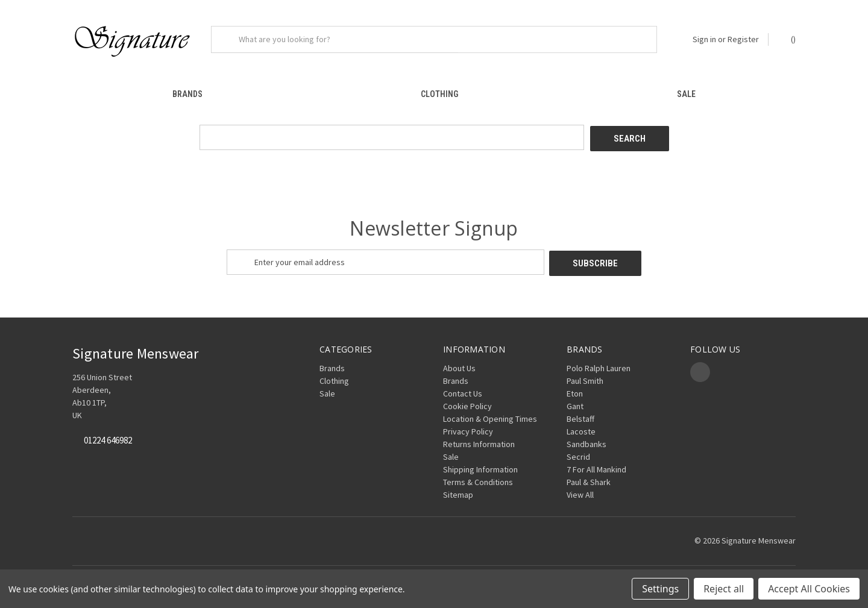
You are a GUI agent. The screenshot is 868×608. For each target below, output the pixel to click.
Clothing (439, 94)
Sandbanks (587, 438)
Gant (575, 400)
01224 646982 (108, 435)
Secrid (578, 451)
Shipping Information (480, 463)
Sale (686, 94)
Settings (660, 589)
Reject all (724, 589)
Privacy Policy (468, 425)
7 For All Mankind (596, 463)
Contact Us (463, 387)
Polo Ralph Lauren (599, 362)
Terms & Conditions (478, 476)
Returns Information (479, 438)
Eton (575, 387)
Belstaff (580, 413)
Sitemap (458, 489)
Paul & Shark (589, 476)
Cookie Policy (467, 400)
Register (743, 39)
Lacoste (581, 425)
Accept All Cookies (809, 589)
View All (580, 489)
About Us (459, 362)
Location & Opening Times (490, 413)
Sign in (704, 39)
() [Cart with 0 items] (788, 39)
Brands (187, 94)
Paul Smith (585, 375)
